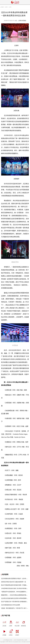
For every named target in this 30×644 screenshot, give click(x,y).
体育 (6, 7)
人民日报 (4, 623)
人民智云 (11, 632)
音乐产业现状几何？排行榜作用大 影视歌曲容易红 (15, 602)
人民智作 (17, 632)
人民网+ (11, 623)
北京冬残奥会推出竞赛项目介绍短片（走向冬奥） (15, 579)
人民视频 (4, 632)
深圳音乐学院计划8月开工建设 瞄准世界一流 (14, 582)
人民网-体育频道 (22, 21)
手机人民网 (17, 623)
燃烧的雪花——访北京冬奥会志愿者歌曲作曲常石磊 (16, 595)
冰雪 (10, 7)
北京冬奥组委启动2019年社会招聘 (11, 605)
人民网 (2, 7)
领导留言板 (24, 623)
